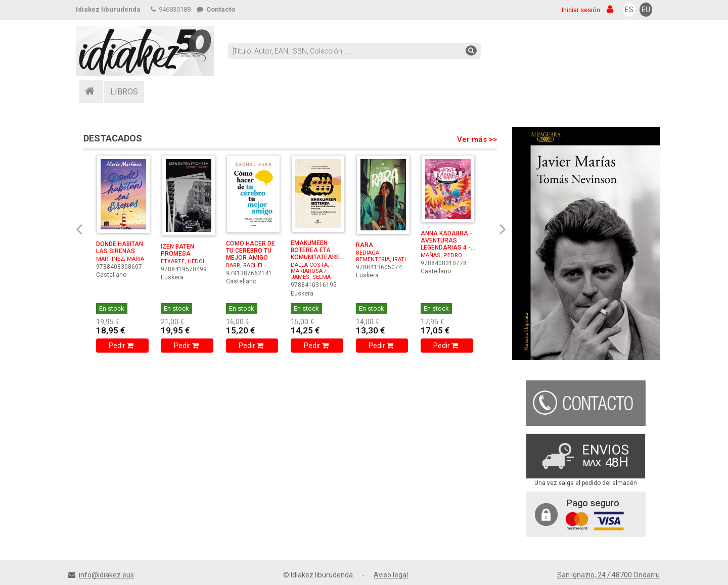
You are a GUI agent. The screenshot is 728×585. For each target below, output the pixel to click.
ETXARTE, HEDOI (183, 261)
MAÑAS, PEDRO (441, 255)
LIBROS (124, 92)
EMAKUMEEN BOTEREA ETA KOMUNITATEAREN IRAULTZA (317, 254)
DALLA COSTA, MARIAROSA (310, 268)
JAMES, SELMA (311, 277)
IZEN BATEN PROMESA (177, 250)
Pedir (122, 346)
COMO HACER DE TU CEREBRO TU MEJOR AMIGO (251, 251)
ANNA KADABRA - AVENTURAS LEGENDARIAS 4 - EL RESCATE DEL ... (447, 244)
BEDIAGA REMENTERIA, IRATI (381, 256)
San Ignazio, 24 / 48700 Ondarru (608, 575)
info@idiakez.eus (106, 575)
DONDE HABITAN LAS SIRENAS (120, 248)
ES (629, 10)
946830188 (171, 9)
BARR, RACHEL (245, 265)
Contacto (216, 9)
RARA (365, 245)
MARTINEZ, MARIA (120, 259)
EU (646, 10)
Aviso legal (391, 575)
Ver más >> (477, 139)
